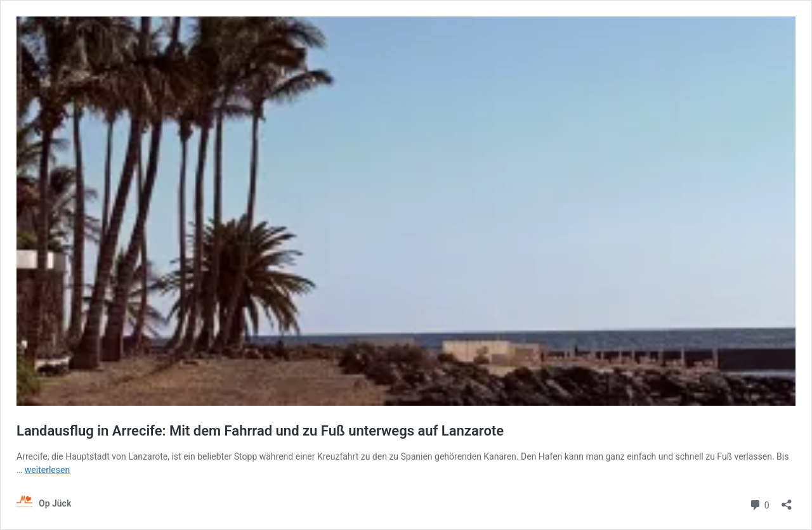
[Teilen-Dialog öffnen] (787, 501)
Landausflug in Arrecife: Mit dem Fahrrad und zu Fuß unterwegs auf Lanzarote (260, 431)
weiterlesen (47, 470)
